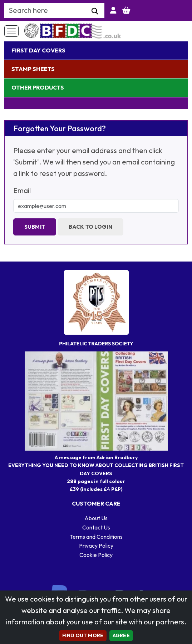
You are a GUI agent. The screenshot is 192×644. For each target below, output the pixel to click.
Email (22, 190)
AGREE (121, 635)
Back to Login (90, 227)
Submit (35, 227)
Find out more (83, 635)
